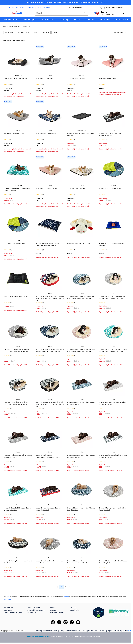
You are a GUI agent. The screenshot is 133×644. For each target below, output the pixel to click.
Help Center (8, 610)
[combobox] (62, 13)
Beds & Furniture (14, 26)
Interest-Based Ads (73, 631)
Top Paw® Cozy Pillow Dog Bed (14, 133)
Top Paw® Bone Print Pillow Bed (46, 133)
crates (66, 597)
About (52, 607)
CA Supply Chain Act (90, 631)
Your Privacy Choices (122, 631)
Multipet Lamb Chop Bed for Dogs (79, 243)
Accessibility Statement (36, 610)
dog (8, 597)
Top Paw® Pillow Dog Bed (76, 188)
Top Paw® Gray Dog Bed (44, 78)
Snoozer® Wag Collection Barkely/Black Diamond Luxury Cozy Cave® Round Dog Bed (50, 404)
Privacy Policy (59, 631)
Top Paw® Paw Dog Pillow (76, 78)
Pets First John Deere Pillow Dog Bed (16, 296)
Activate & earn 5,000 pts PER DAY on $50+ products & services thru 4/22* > (66, 2)
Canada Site (74, 610)
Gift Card (30, 8)
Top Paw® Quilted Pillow (107, 78)
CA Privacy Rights (106, 631)
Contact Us (32, 613)
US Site (73, 607)
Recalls (38, 631)
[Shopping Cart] (127, 14)
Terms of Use (47, 631)
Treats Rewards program (13, 613)
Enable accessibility (16, 8)
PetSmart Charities (57, 613)
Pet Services (8, 607)
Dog (5, 26)
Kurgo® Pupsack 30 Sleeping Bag (111, 188)
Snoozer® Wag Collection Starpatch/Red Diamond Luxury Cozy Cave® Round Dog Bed (50, 298)
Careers (53, 610)
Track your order (44, 8)
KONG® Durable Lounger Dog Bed (16, 78)
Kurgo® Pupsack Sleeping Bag (14, 243)
